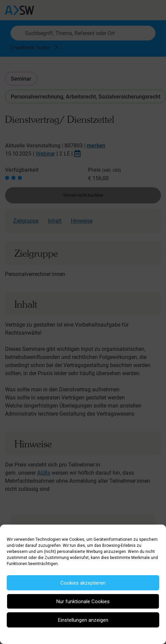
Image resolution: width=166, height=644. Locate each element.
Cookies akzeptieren (83, 583)
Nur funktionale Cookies (83, 601)
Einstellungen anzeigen (83, 620)
